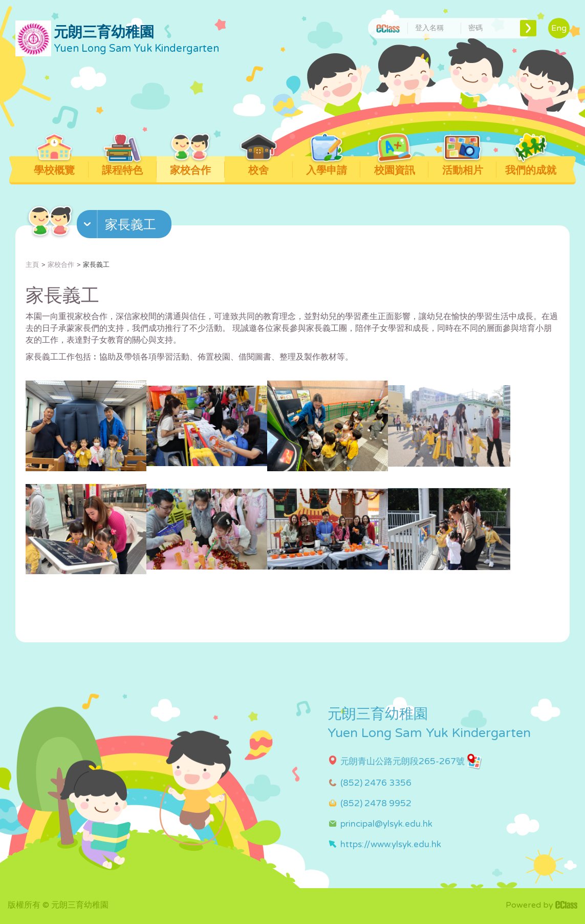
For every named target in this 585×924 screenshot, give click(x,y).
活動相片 (462, 166)
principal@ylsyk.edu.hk (386, 824)
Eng (559, 28)
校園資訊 (394, 166)
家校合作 (191, 166)
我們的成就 (531, 166)
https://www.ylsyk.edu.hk (391, 844)
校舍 (259, 166)
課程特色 (123, 166)
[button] (125, 226)
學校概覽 (55, 166)
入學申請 (326, 166)
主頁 (32, 265)
